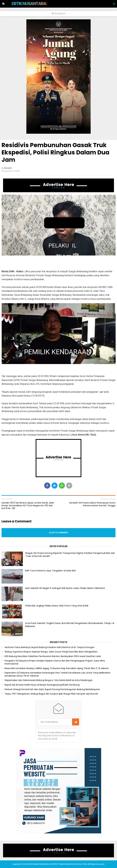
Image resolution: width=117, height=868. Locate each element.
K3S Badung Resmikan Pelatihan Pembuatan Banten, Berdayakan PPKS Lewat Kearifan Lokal (53, 656)
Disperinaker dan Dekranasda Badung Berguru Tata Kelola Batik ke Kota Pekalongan (49, 680)
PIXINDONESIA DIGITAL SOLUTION (73, 864)
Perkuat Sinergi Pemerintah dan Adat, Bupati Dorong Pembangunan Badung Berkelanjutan (52, 689)
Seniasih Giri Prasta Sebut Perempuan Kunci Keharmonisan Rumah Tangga (92, 504)
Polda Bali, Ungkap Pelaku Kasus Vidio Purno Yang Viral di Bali (57, 606)
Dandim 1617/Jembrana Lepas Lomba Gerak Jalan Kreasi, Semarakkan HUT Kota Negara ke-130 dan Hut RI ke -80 (28, 506)
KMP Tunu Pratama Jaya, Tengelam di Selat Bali (50, 571)
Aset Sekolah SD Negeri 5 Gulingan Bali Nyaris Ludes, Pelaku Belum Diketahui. (65, 588)
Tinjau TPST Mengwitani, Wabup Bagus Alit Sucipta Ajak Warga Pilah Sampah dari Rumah (51, 694)
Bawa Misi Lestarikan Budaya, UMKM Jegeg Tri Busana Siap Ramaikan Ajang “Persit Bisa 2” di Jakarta (57, 668)
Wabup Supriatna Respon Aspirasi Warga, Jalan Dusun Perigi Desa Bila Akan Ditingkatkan (51, 652)
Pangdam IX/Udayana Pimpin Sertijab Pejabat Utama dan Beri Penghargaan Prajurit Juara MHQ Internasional (55, 662)
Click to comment (59, 533)
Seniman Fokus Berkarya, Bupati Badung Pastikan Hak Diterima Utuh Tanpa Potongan (50, 647)
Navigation (59, 13)
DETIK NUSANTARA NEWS (35, 4)
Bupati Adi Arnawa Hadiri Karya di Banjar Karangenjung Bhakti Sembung (42, 685)
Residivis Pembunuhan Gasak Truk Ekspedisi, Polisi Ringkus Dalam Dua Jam (55, 152)
